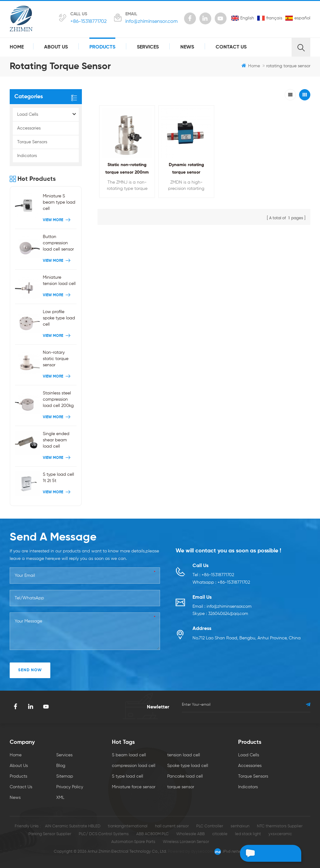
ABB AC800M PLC (152, 834)
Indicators (27, 156)
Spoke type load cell (188, 766)
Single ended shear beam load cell (56, 440)
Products (102, 47)
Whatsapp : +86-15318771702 (221, 583)
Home (17, 47)
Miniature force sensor (134, 787)
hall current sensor (172, 826)
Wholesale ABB (190, 834)
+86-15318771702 (88, 22)
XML (60, 798)
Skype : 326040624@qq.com (220, 614)
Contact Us (231, 47)
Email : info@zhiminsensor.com (222, 607)
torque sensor (181, 787)
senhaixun (240, 826)
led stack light (248, 834)
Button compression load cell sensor (58, 243)
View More (57, 220)
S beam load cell (129, 755)
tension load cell (184, 755)
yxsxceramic (280, 834)
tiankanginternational (128, 826)
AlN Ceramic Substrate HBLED (73, 826)
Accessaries (29, 128)
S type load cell (127, 776)
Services (148, 47)
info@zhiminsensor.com (152, 22)
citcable (220, 834)
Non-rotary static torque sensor (56, 359)
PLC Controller (210, 826)
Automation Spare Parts (133, 842)
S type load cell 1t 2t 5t (58, 478)
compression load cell (134, 766)
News (187, 47)
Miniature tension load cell (59, 281)
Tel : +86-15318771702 (213, 575)
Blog (61, 766)
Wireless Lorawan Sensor (186, 842)
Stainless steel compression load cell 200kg (58, 399)
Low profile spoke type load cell (59, 318)
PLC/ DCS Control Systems (104, 834)
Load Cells (28, 114)
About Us (56, 47)
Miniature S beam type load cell (59, 202)
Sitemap (65, 776)
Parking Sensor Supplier (50, 834)
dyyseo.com (202, 852)
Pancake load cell (185, 776)
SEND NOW (30, 670)
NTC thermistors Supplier (280, 826)
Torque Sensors (32, 142)
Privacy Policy (70, 787)
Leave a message (266, 853)
